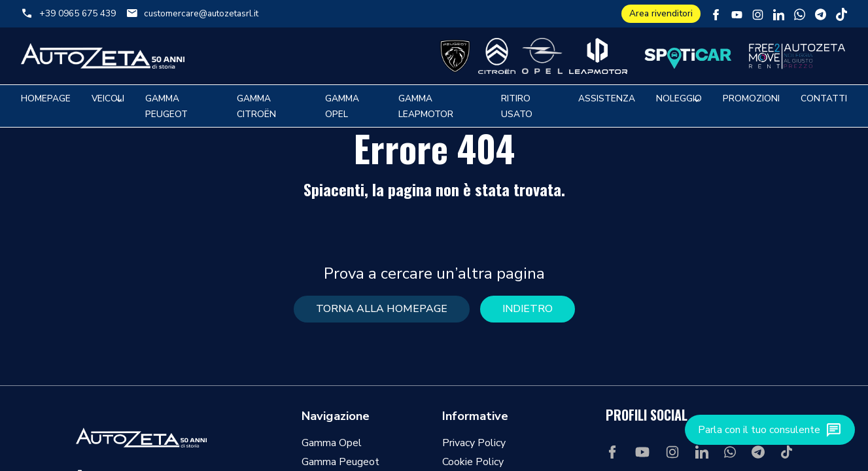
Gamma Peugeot (340, 462)
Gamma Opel (332, 443)
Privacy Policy (474, 443)
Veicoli (108, 98)
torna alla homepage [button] (382, 309)
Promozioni (751, 98)
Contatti (824, 98)
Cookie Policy (473, 462)
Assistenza (607, 98)
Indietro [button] (528, 309)
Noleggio (679, 98)
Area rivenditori (661, 13)
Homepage (46, 98)
